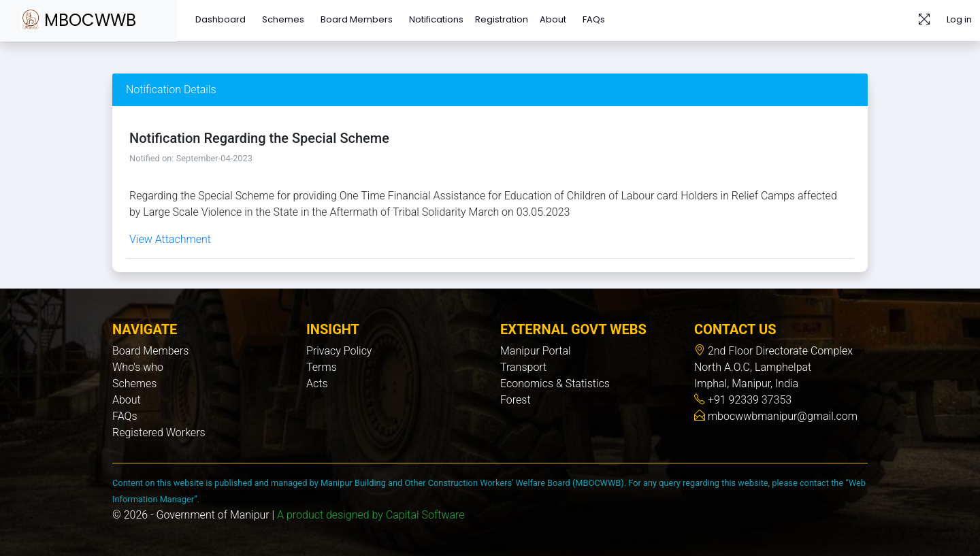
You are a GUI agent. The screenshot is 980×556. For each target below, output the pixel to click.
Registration (502, 19)
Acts (317, 383)
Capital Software (425, 515)
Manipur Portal (536, 351)
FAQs (594, 19)
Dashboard (220, 19)
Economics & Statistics (555, 383)
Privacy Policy (339, 351)
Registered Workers (159, 432)
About (553, 19)
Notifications (436, 19)
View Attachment (170, 239)
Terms (322, 367)
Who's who (138, 367)
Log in (959, 19)
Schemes (283, 19)
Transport (523, 367)
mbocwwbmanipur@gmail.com (781, 416)
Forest (516, 400)
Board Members (357, 19)
